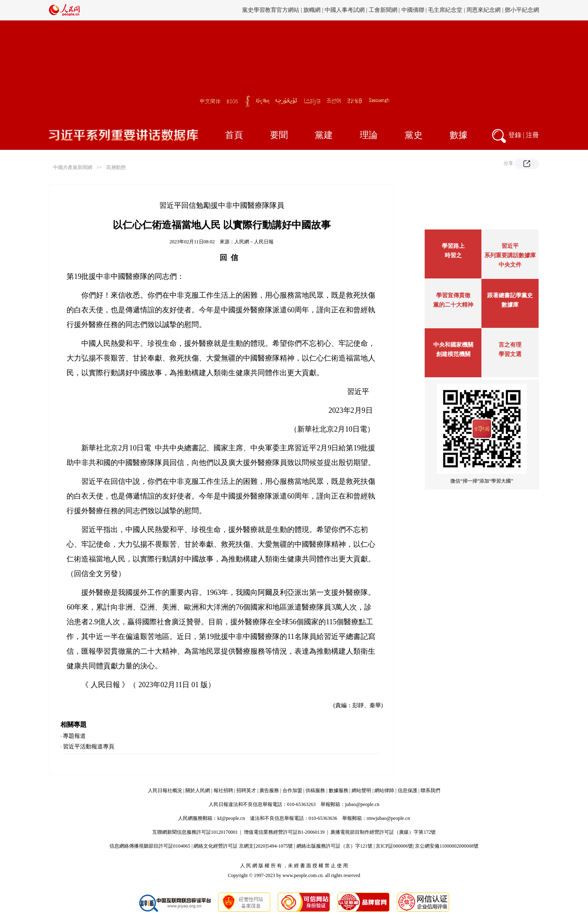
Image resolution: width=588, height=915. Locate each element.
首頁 (234, 135)
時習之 (453, 255)
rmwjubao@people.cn (388, 818)
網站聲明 (361, 790)
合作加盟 (292, 790)
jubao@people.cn (362, 804)
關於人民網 (198, 790)
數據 (459, 135)
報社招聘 (223, 790)
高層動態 (116, 167)
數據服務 (339, 790)
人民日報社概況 (165, 790)
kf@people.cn (231, 818)
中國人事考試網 (345, 10)
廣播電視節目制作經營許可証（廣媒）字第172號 (383, 832)
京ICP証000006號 (394, 846)
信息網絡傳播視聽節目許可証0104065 (150, 846)
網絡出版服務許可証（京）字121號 (334, 846)
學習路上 (453, 246)
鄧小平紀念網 (522, 10)
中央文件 (510, 265)
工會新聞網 (383, 10)
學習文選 (510, 354)
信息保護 (408, 790)
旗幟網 (312, 10)
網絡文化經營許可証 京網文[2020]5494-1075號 (243, 846)
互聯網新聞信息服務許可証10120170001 (195, 832)
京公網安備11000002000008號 (447, 846)
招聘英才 (246, 790)
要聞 (279, 135)
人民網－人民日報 (254, 242)
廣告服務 (269, 790)
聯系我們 (430, 790)
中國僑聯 (413, 10)
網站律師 (384, 790)
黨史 (414, 135)
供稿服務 (315, 790)
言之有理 (510, 345)
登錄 (515, 135)
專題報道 (74, 736)
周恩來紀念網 (483, 10)
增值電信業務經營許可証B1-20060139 (284, 832)
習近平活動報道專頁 (89, 747)
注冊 (532, 135)
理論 (369, 135)
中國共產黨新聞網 (73, 167)
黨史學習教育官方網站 (272, 10)
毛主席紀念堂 (445, 10)
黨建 (324, 135)
